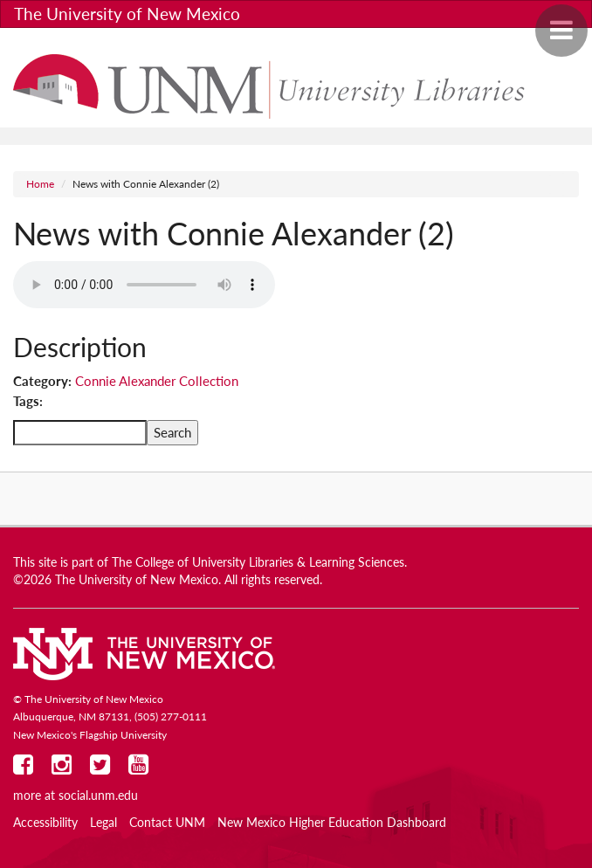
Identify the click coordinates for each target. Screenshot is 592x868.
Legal (103, 823)
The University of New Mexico (127, 14)
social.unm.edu (98, 796)
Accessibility (45, 823)
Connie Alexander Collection (157, 381)
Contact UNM (167, 823)
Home (40, 184)
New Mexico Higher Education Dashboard (332, 823)
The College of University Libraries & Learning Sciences (258, 562)
